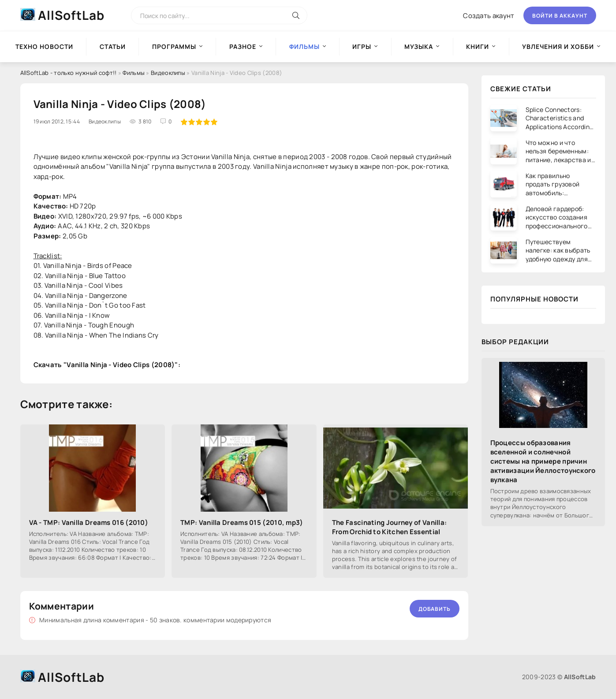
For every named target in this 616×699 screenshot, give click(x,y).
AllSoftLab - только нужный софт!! (69, 73)
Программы (174, 46)
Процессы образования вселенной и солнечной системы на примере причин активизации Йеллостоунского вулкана (543, 461)
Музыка (419, 46)
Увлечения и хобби (558, 46)
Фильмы (134, 73)
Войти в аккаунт (560, 16)
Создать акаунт (489, 16)
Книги (478, 46)
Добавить (435, 609)
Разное (243, 46)
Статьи (113, 46)
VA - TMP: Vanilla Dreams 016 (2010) (89, 522)
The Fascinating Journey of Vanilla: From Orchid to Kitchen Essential (390, 527)
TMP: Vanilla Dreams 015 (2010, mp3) (242, 522)
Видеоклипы (168, 73)
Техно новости (44, 46)
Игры (362, 46)
